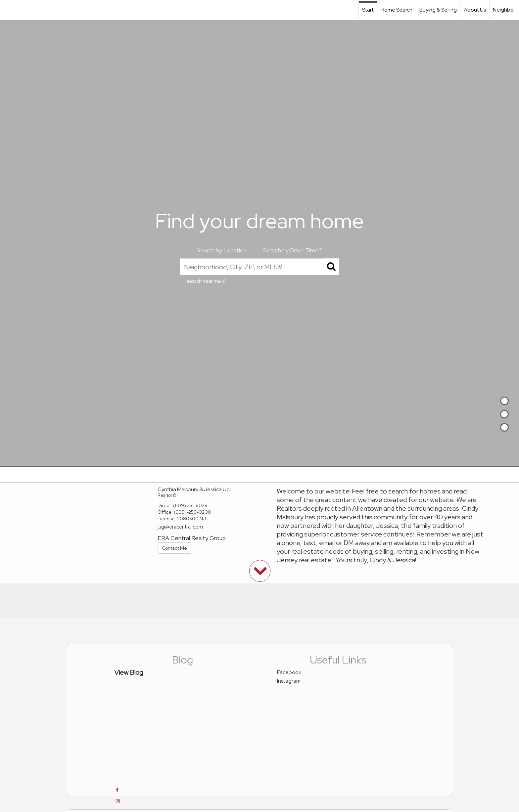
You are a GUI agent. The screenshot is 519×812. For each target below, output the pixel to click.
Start (368, 10)
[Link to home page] (8, 10)
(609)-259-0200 (192, 512)
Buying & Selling (438, 10)
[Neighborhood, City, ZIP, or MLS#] (259, 267)
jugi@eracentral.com (180, 527)
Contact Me (174, 548)
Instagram (289, 681)
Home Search (397, 10)
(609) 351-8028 (190, 505)
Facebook (289, 672)
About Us (475, 10)
